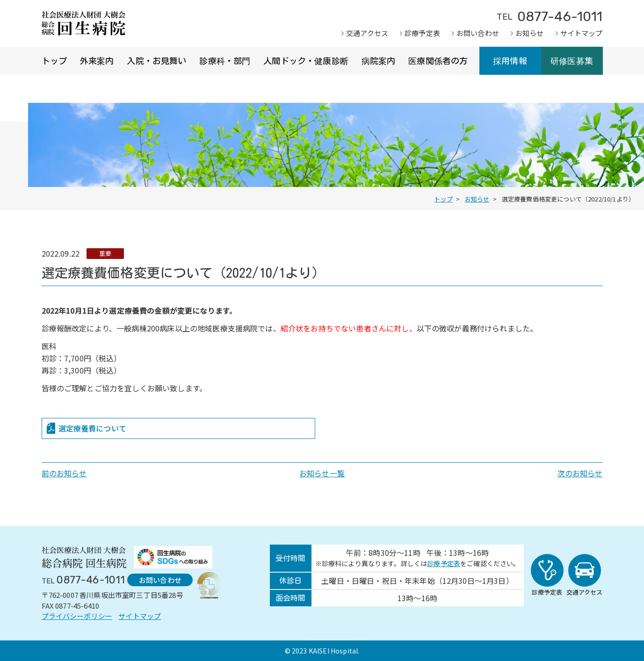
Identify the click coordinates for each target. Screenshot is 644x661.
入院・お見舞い (156, 61)
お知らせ (530, 33)
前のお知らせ (64, 473)
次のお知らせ (580, 473)
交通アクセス (367, 33)
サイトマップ (582, 33)
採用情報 (510, 61)
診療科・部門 (225, 61)
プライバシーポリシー (77, 616)
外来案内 (97, 61)
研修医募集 (572, 61)
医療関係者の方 (438, 61)
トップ (54, 61)
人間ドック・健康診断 (306, 61)
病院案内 (379, 61)
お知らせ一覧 (322, 473)
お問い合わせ (478, 33)
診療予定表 (422, 33)
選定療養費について (92, 428)
